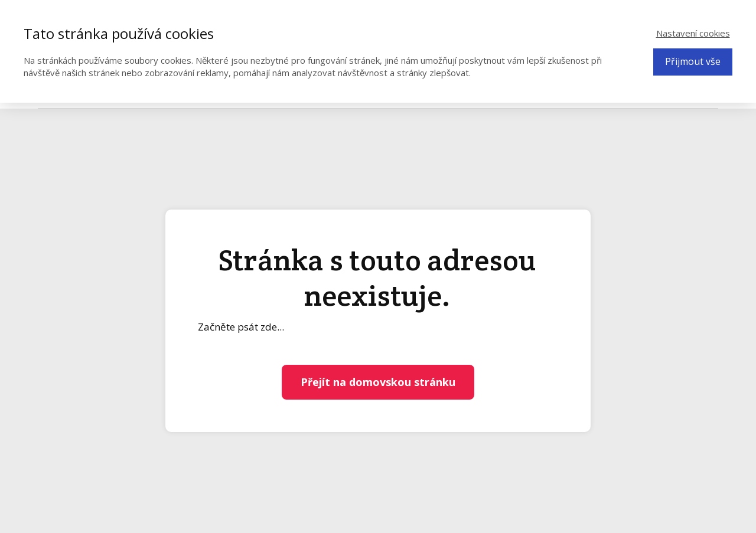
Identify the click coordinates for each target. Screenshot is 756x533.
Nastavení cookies (693, 33)
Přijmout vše (693, 61)
